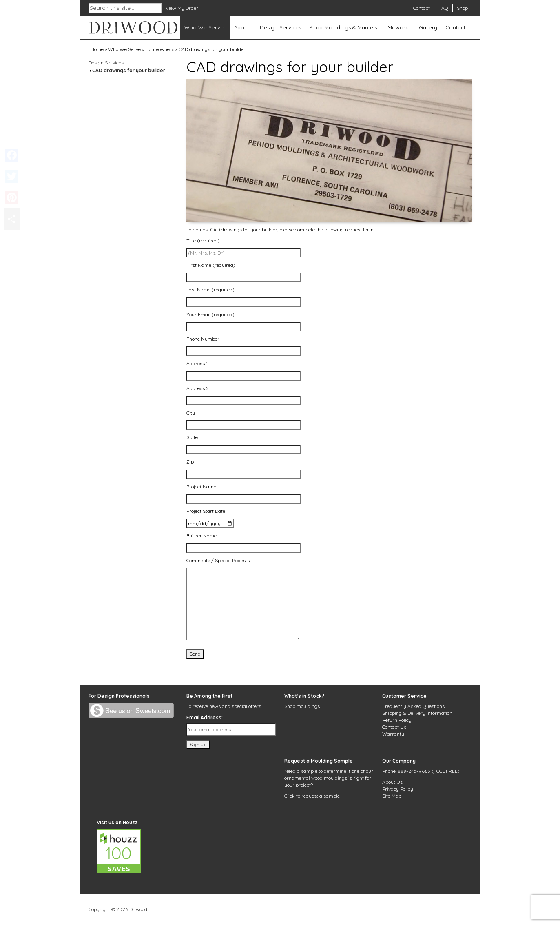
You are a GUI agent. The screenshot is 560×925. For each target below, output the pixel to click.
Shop (462, 8)
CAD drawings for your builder (129, 70)
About (242, 27)
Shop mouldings (302, 707)
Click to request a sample (312, 796)
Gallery (428, 27)
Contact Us (394, 727)
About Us (392, 782)
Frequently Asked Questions (413, 706)
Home (97, 50)
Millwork (398, 27)
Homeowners (160, 50)
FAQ (443, 8)
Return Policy (397, 720)
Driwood (138, 910)
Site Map (392, 796)
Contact (422, 8)
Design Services (280, 27)
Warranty (393, 734)
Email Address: (205, 718)
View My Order (182, 8)
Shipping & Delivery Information (417, 713)
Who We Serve (204, 27)
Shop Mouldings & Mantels (343, 27)
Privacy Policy (398, 789)
